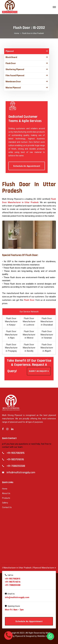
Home (17, 33)
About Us (6, 493)
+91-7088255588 (13, 585)
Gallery (5, 503)
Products (6, 498)
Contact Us (7, 507)
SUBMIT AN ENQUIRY (39, 371)
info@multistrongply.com (17, 597)
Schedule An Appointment (27, 166)
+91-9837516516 (13, 582)
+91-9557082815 (13, 579)
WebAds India (44, 636)
